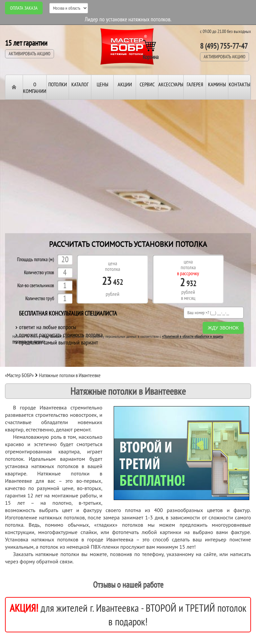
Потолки (58, 84)
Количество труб (40, 299)
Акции (125, 84)
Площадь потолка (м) (35, 260)
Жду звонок (223, 328)
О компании (35, 88)
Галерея (195, 84)
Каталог (80, 84)
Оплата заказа (24, 8)
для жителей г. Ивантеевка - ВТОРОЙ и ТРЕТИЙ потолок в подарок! (128, 615)
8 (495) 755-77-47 (224, 46)
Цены (102, 84)
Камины (217, 84)
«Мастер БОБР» (19, 375)
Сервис (147, 84)
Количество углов (39, 273)
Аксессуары (171, 84)
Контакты (239, 84)
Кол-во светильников (36, 286)
